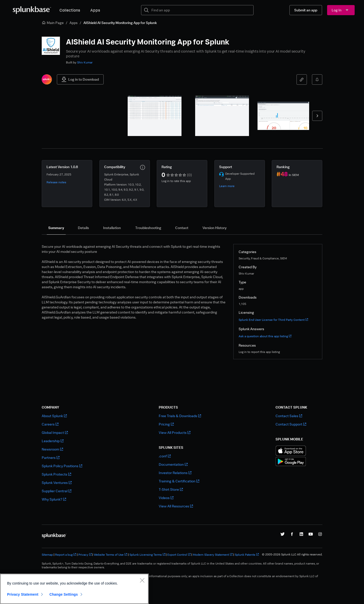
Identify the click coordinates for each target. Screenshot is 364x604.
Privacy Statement (23, 594)
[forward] (317, 116)
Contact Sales (289, 416)
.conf (165, 456)
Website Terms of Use (110, 555)
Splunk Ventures (57, 483)
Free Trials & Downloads (180, 416)
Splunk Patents (247, 555)
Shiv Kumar (85, 62)
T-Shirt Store (171, 489)
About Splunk (54, 416)
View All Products (175, 432)
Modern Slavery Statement (213, 555)
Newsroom (52, 449)
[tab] (56, 228)
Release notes (56, 182)
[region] (74, 589)
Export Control (179, 555)
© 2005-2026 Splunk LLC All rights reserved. (292, 554)
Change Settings (64, 594)
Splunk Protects (56, 474)
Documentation (173, 464)
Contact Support (291, 424)
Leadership (53, 441)
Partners (51, 457)
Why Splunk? (54, 499)
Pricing (166, 424)
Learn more (227, 186)
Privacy (85, 555)
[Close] (142, 580)
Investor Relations (175, 473)
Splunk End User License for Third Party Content (273, 320)
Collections (70, 10)
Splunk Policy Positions (62, 466)
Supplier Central (56, 491)
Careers (50, 424)
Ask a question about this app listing (265, 336)
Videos (166, 498)
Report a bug (66, 555)
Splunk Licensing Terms (147, 555)
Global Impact (55, 432)
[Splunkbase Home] (32, 10)
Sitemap (47, 555)
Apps (95, 10)
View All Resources (176, 506)
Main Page (53, 23)
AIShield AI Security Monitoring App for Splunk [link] (120, 23)
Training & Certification (179, 481)
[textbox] (201, 10)
